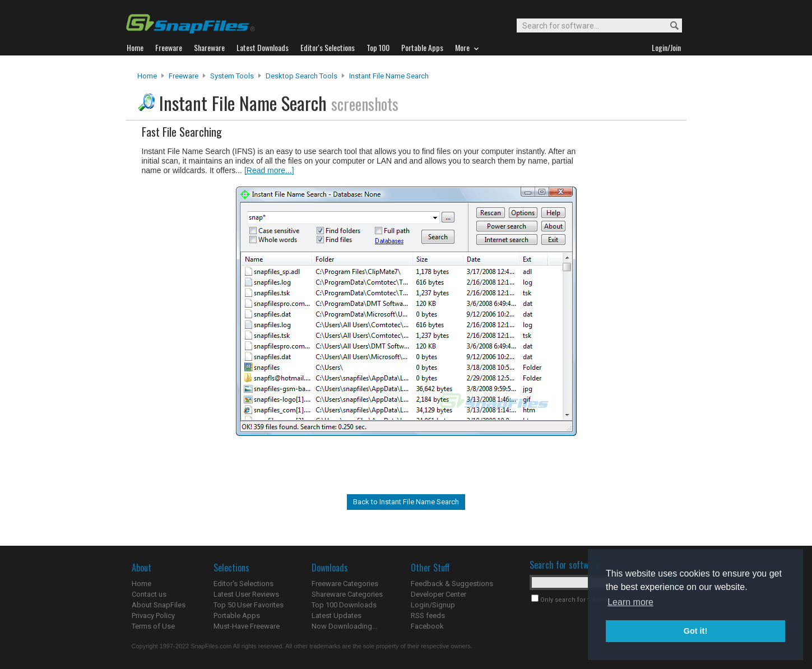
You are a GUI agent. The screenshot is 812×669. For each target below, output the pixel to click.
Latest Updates (337, 615)
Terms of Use (153, 626)
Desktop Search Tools (301, 76)
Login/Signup (433, 605)
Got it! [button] (695, 631)
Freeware (184, 76)
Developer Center (439, 594)
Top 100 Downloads (344, 605)
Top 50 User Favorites (249, 605)
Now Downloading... (344, 626)
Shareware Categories (347, 594)
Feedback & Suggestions (452, 584)
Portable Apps (237, 615)
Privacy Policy (153, 615)
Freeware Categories (345, 584)
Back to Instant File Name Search (406, 502)
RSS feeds (428, 615)
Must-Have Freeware (247, 626)
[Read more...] (269, 170)
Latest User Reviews (246, 594)
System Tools (232, 76)
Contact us (149, 594)
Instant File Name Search (389, 76)
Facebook (427, 626)
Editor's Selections (243, 584)
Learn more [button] (630, 602)
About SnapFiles (159, 605)
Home (147, 76)
